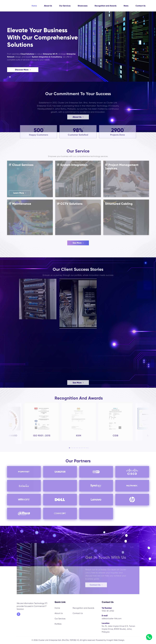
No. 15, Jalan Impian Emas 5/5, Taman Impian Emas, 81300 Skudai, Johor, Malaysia (118, 629)
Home (34, 6)
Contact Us (140, 6)
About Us (48, 6)
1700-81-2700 (108, 611)
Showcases (83, 6)
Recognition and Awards (106, 6)
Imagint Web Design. (116, 640)
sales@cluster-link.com (112, 618)
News (126, 6)
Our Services (65, 6)
